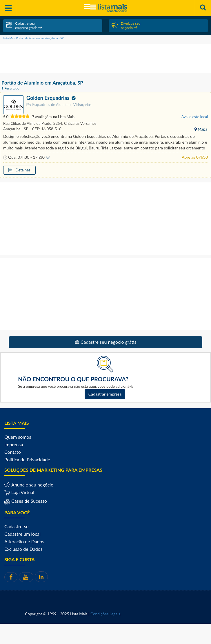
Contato (13, 452)
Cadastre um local (22, 534)
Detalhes (25, 170)
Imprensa (14, 444)
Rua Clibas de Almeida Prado (27, 123)
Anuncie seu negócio (32, 485)
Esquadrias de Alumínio (49, 105)
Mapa (202, 129)
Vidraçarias (82, 105)
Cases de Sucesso (29, 501)
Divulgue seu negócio (126, 25)
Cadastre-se (16, 526)
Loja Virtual (19, 492)
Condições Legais (105, 614)
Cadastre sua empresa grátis (24, 25)
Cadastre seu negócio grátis (106, 342)
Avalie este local (195, 117)
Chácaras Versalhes (80, 123)
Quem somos (18, 437)
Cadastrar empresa (105, 394)
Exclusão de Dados (23, 549)
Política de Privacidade (27, 459)
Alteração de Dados (24, 541)
